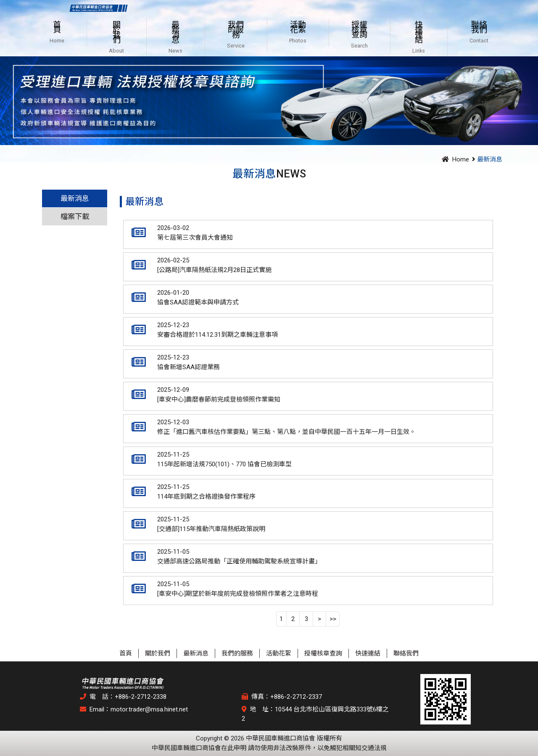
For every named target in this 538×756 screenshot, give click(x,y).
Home (454, 159)
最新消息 (75, 198)
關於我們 (158, 653)
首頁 (126, 653)
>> (333, 619)
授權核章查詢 (323, 653)
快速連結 (368, 653)
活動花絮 (279, 653)
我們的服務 (237, 653)
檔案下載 (75, 217)
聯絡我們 (406, 653)
